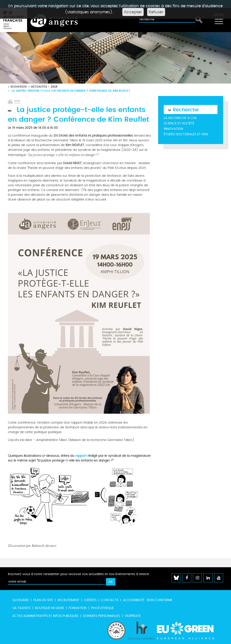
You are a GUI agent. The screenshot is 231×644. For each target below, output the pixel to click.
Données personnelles (102, 616)
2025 (54, 87)
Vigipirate (133, 616)
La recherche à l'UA (180, 118)
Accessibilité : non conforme (148, 600)
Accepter (133, 12)
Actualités (39, 87)
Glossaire (21, 600)
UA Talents (21, 608)
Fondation (78, 608)
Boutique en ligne (50, 608)
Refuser (156, 12)
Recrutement (68, 600)
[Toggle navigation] (219, 20)
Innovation (173, 129)
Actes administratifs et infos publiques (45, 616)
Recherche (19, 87)
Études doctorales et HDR (186, 134)
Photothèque (102, 608)
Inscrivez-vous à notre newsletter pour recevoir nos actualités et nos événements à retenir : (79, 574)
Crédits (90, 600)
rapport (81, 456)
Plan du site (43, 600)
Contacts (110, 600)
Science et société (179, 123)
